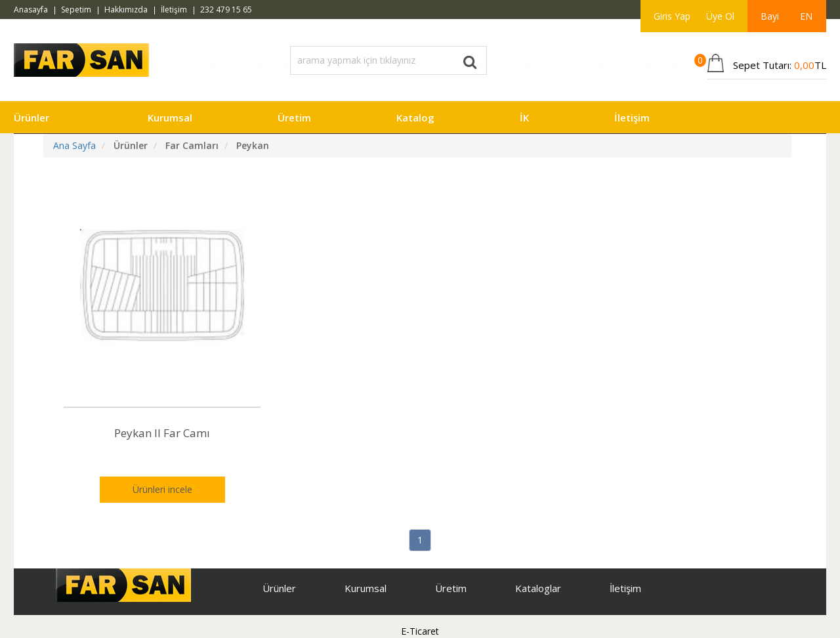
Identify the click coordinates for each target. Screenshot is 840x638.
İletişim (174, 10)
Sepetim (76, 10)
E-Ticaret (420, 631)
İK (524, 117)
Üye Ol (720, 16)
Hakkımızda (126, 10)
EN (806, 16)
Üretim (294, 117)
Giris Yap (672, 16)
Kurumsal (170, 117)
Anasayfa (31, 10)
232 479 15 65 (226, 10)
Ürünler (31, 117)
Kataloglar (538, 588)
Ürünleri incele (162, 489)
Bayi (770, 16)
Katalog (415, 117)
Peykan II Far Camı (162, 433)
